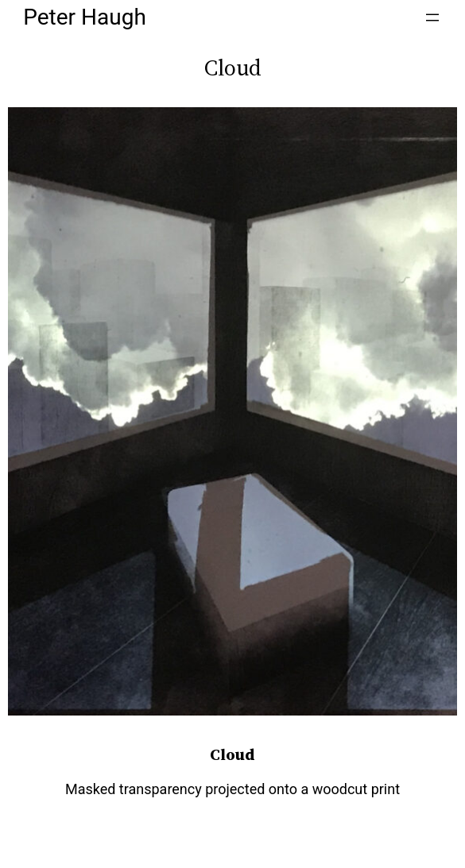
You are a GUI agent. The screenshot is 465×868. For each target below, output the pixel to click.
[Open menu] (432, 17)
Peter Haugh (85, 17)
